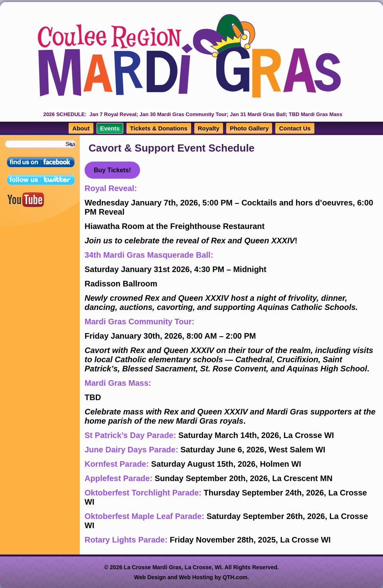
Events (110, 128)
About (81, 128)
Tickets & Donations (159, 128)
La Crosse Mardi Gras (153, 567)
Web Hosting (196, 577)
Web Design (150, 577)
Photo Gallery (249, 128)
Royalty (209, 128)
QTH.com (235, 577)
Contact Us (295, 128)
